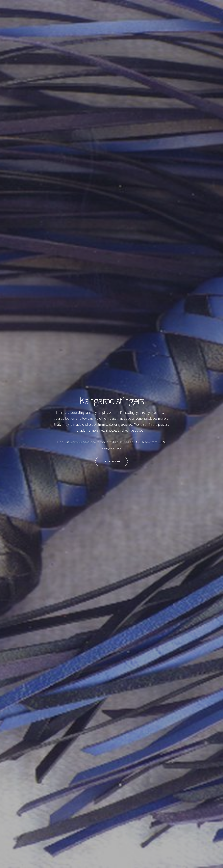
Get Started (111, 461)
